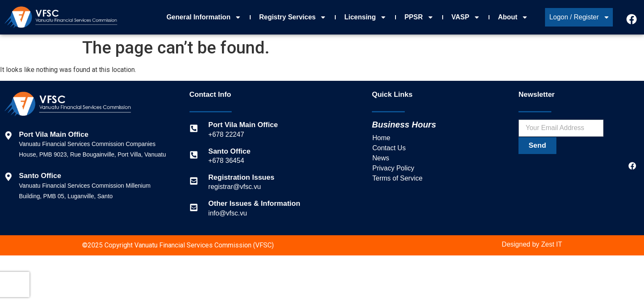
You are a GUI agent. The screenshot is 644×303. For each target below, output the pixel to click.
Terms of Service (397, 178)
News (381, 158)
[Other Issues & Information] (194, 207)
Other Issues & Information (254, 203)
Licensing (365, 17)
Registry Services (293, 17)
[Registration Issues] (194, 181)
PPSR (419, 17)
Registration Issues (242, 177)
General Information (204, 17)
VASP (466, 17)
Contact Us (389, 148)
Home (381, 138)
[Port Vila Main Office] (194, 128)
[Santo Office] (194, 155)
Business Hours (404, 125)
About (513, 17)
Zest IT (552, 244)
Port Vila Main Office (243, 125)
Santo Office (230, 151)
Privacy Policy (393, 168)
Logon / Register (579, 17)
